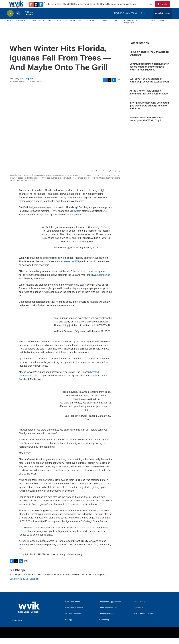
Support (91, 27)
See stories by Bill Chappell (25, 585)
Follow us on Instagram (74, 614)
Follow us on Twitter (72, 608)
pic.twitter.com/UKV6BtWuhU (94, 331)
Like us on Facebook (73, 620)
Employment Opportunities (110, 608)
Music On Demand (41, 27)
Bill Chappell (27, 85)
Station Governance (107, 620)
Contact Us (139, 614)
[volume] (18, 19)
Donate (165, 7)
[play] (10, 19)
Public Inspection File (108, 614)
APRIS (153, 28)
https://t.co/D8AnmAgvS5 (79, 248)
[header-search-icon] (152, 7)
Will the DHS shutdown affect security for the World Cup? (146, 125)
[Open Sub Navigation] (9, 31)
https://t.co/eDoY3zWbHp (86, 405)
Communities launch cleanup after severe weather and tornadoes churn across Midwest (149, 73)
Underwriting (139, 608)
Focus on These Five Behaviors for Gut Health (149, 59)
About (163, 27)
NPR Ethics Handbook (143, 620)
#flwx (63, 248)
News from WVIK (16, 27)
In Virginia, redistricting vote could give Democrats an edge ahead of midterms (149, 112)
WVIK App (68, 626)
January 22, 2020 (93, 254)
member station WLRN (67, 267)
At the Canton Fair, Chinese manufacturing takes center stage (149, 98)
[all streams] (163, 19)
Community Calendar (131, 28)
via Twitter (75, 217)
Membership (104, 626)
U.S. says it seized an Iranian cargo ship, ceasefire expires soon (149, 86)
